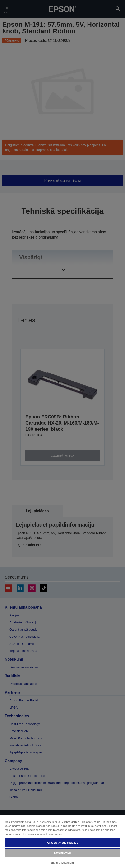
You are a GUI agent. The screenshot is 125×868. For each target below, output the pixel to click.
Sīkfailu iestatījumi (62, 863)
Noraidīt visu (62, 853)
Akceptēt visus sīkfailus (63, 843)
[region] (62, 841)
